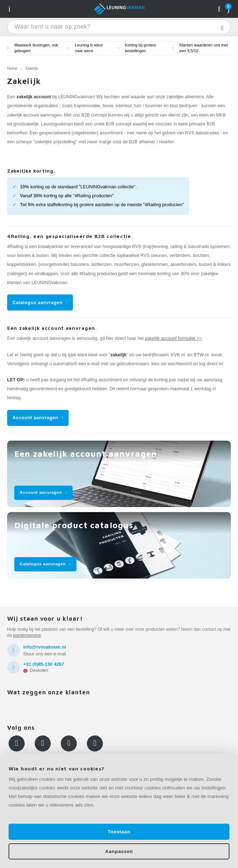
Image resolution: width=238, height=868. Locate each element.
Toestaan (119, 832)
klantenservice (27, 635)
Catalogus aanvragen (38, 303)
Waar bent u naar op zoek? (222, 27)
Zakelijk (32, 68)
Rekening (219, 9)
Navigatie (9, 9)
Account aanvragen (35, 418)
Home (12, 68)
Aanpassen (119, 851)
